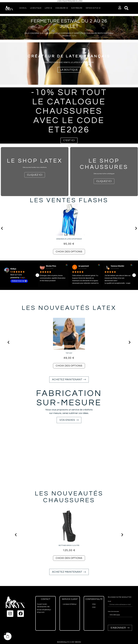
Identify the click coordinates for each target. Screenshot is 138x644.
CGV (94, 607)
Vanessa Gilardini (117, 266)
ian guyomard (84, 266)
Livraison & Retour (70, 604)
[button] (120, 8)
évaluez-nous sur (19, 281)
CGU (94, 604)
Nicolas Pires (51, 266)
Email (110, 601)
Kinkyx (13, 269)
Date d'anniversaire (114, 611)
